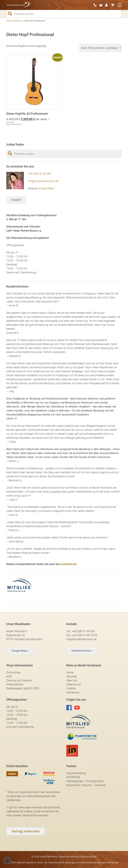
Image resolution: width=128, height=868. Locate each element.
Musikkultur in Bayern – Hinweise (86, 785)
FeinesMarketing (76, 773)
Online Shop (13, 672)
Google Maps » (20, 651)
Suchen (11, 14)
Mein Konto (108, 5)
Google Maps (46, 188)
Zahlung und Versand (19, 680)
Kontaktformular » (82, 651)
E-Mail (102, 5)
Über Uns (72, 680)
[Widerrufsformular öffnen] (25, 831)
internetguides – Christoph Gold (85, 781)
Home (70, 672)
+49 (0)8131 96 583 (40, 174)
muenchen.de (68, 564)
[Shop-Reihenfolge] (101, 48)
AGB (9, 676)
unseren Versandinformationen (30, 815)
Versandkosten (15, 124)
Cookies (71, 688)
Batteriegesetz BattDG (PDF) (23, 688)
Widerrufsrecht (15, 684)
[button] (7, 861)
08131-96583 (96, 5)
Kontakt (16, 200)
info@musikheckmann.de (81, 639)
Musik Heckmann (14, 21)
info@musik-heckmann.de (43, 181)
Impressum (73, 692)
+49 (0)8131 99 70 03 (84, 635)
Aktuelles (72, 676)
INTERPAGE (73, 777)
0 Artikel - (113, 5)
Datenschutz (74, 684)
